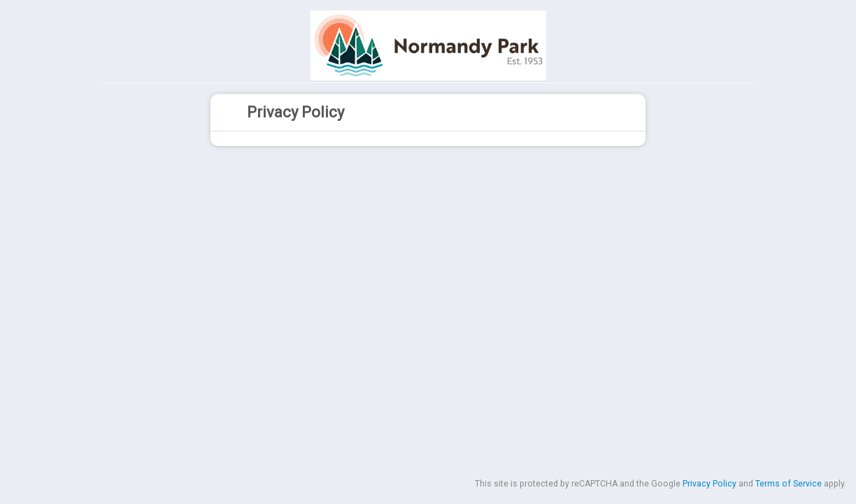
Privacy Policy (709, 484)
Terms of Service (789, 484)
